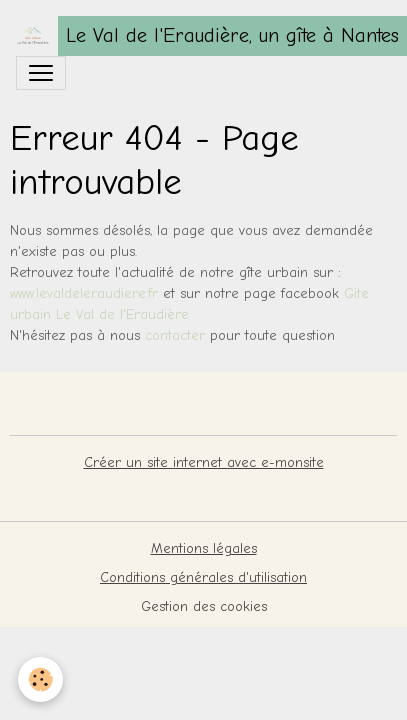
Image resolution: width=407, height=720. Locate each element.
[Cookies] (40, 679)
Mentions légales (204, 548)
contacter (177, 335)
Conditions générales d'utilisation (203, 577)
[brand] (195, 36)
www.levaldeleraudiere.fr (84, 293)
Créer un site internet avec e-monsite (204, 462)
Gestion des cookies (204, 606)
